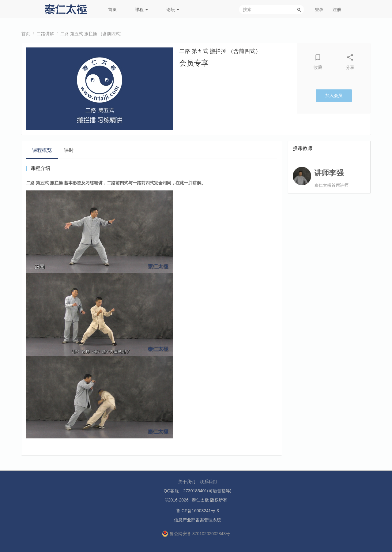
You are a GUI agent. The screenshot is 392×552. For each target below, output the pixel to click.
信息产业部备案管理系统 (198, 520)
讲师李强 (329, 173)
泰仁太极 (200, 500)
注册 (337, 9)
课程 (141, 9)
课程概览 (42, 150)
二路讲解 (45, 34)
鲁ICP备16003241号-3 (198, 511)
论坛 (173, 9)
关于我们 (187, 482)
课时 (69, 150)
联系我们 (208, 482)
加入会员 (334, 96)
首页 (112, 9)
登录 (319, 9)
